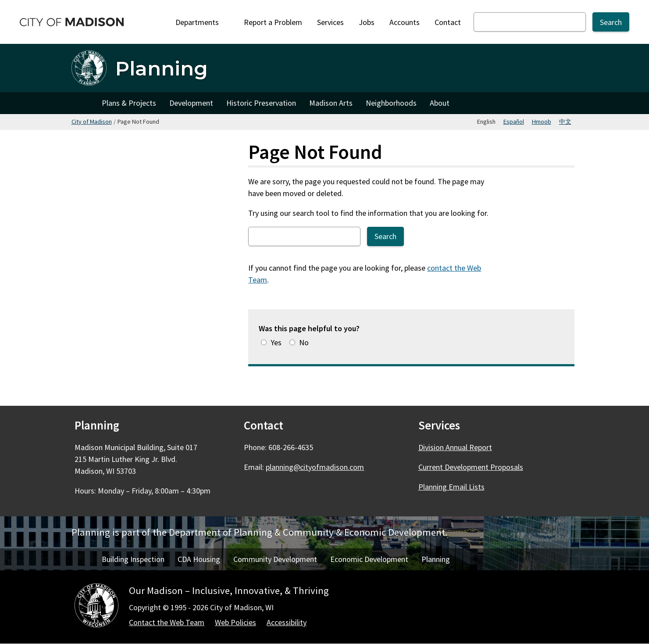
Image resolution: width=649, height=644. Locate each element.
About (440, 103)
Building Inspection (133, 559)
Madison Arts (331, 103)
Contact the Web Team (167, 622)
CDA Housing (199, 559)
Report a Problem (273, 22)
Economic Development (369, 559)
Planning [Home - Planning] (162, 68)
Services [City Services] (330, 22)
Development (191, 103)
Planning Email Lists (451, 487)
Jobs (367, 22)
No (304, 342)
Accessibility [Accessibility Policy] (287, 622)
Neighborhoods (391, 103)
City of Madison (92, 122)
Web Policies (235, 622)
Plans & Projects (129, 103)
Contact (448, 22)
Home (83, 103)
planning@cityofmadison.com (315, 467)
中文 (565, 122)
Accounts (405, 22)
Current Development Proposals (471, 467)
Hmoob (542, 122)
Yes (276, 342)
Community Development (275, 559)
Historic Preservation (261, 103)
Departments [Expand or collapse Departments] (202, 22)
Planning (436, 559)
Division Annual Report (455, 447)
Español (514, 122)
